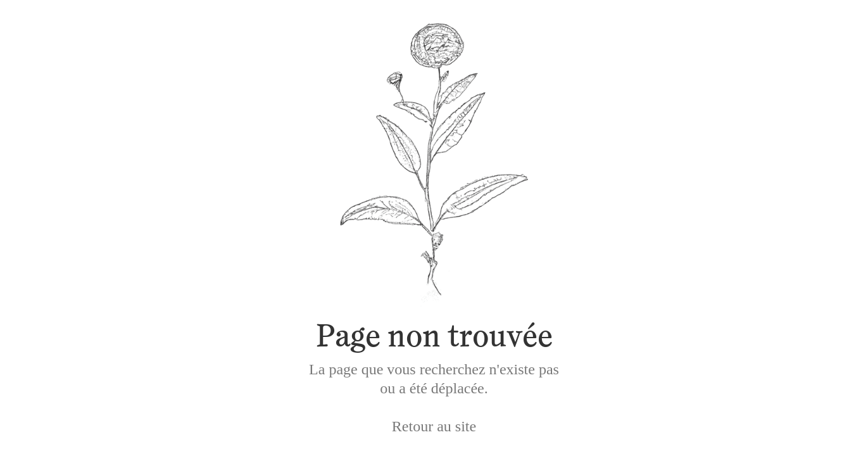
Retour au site (434, 426)
